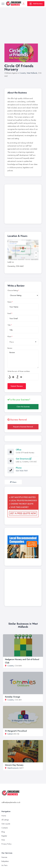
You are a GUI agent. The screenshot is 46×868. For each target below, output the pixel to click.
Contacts (5, 828)
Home (4, 816)
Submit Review (17, 386)
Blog (3, 832)
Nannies (4, 857)
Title (9, 325)
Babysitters (5, 861)
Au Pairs (4, 865)
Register (4, 836)
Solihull (10, 734)
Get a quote (6, 824)
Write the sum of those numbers (19, 371)
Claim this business (23, 407)
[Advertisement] (23, 28)
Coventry (23, 73)
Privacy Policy (6, 844)
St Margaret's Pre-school (16, 731)
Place (9, 337)
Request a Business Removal (23, 427)
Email (9, 313)
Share (13, 482)
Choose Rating (13, 290)
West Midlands (32, 73)
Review (10, 348)
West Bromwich (13, 768)
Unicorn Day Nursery (14, 765)
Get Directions (24, 459)
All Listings (5, 820)
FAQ (3, 840)
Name (9, 302)
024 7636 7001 (22, 471)
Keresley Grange (13, 697)
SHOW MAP (23, 250)
